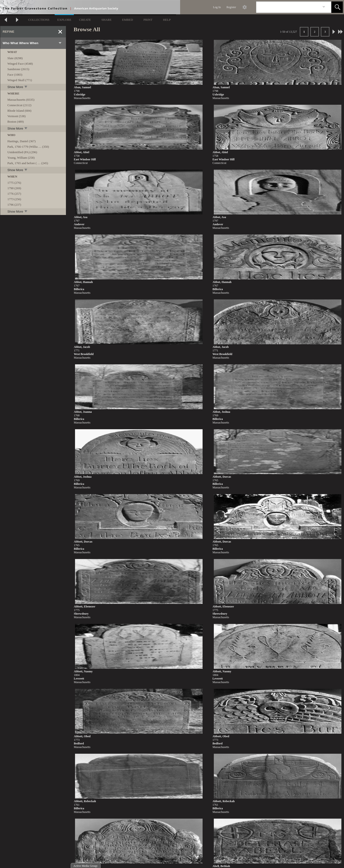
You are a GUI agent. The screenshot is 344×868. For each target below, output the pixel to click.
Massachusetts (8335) (21, 100)
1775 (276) (14, 183)
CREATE (85, 20)
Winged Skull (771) (20, 80)
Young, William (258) (21, 158)
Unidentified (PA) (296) (22, 152)
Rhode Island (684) (19, 111)
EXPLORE (64, 20)
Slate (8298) (15, 58)
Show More (18, 87)
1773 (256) (14, 199)
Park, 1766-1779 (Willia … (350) (28, 147)
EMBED (128, 20)
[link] (324, 7)
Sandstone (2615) (18, 69)
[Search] (288, 7)
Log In (217, 7)
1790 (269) (14, 188)
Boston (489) (16, 122)
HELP (167, 20)
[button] (337, 7)
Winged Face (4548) (20, 64)
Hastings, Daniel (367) (21, 141)
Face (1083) (15, 75)
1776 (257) (14, 194)
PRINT (148, 20)
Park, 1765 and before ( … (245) (28, 163)
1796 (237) (14, 205)
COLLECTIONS (39, 20)
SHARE (106, 20)
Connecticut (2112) (19, 105)
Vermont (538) (16, 116)
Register (231, 7)
